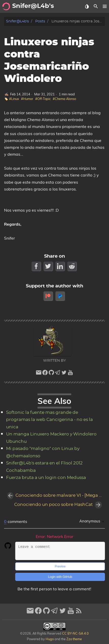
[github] (51, 374)
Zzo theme (74, 639)
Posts (40, 21)
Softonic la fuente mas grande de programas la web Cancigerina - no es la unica (49, 420)
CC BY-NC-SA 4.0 (75, 633)
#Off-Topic (43, 99)
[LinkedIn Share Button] (60, 266)
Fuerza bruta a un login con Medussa (46, 478)
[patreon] (49, 296)
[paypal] (60, 296)
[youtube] (70, 374)
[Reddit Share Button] (72, 266)
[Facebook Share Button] (37, 266)
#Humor (27, 99)
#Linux (14, 99)
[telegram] (58, 374)
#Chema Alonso (64, 99)
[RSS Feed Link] (79, 613)
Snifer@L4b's (17, 21)
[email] (39, 374)
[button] (105, 6)
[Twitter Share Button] (49, 266)
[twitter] (64, 374)
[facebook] (45, 374)
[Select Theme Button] (87, 6)
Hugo (50, 639)
